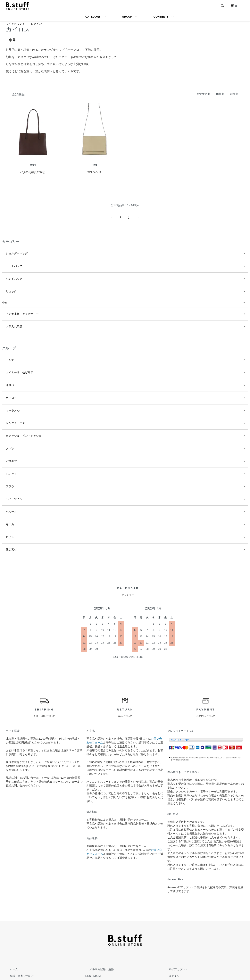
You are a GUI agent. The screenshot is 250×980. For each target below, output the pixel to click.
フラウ (6, 447)
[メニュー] (244, 6)
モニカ (6, 478)
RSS (88, 924)
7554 (33, 165)
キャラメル (8, 385)
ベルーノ (7, 468)
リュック (7, 282)
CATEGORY (93, 17)
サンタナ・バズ (11, 395)
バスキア (7, 426)
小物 (4, 292)
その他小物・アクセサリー (17, 302)
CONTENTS (161, 17)
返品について (14, 930)
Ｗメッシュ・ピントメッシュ (18, 405)
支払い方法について (18, 937)
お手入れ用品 (10, 312)
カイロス (7, 374)
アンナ (6, 343)
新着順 (234, 94)
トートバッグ (10, 261)
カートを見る (173, 930)
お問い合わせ (173, 937)
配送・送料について (18, 924)
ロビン (6, 488)
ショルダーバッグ (12, 250)
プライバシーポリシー (20, 950)
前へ (114, 217)
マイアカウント (15, 24)
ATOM (97, 924)
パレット (7, 436)
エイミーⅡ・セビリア (15, 354)
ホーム (10, 917)
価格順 (220, 94)
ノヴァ (6, 416)
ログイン (36, 24)
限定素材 (7, 499)
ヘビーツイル (10, 457)
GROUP (127, 17)
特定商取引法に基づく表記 (22, 943)
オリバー (7, 364)
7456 (94, 165)
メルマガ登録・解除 (98, 917)
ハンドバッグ (10, 271)
